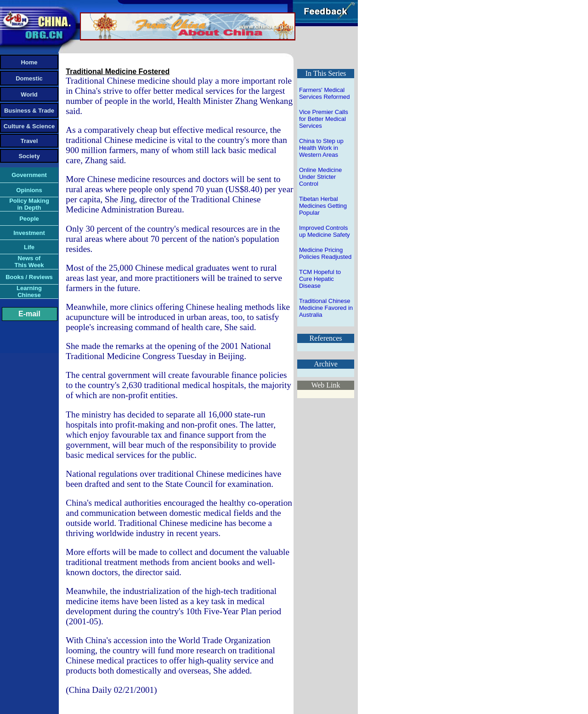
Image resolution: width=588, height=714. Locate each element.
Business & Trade (29, 111)
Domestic (29, 78)
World (29, 94)
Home (29, 62)
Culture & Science (29, 126)
